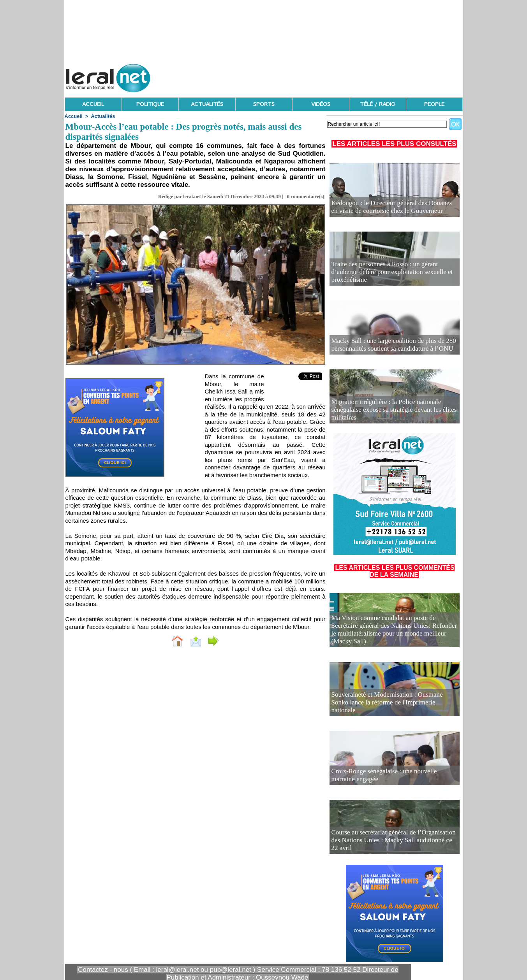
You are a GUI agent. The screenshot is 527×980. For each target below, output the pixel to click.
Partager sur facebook (247, 640)
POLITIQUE (150, 104)
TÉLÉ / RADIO (378, 104)
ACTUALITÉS (207, 104)
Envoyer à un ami (176, 640)
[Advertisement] (321, 76)
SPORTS (264, 104)
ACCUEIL (93, 104)
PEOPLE (434, 104)
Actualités (103, 116)
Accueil (74, 116)
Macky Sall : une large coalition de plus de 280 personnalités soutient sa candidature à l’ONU (383, 346)
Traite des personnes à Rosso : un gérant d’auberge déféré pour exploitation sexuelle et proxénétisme (394, 277)
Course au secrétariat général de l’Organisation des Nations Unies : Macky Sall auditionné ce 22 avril (387, 846)
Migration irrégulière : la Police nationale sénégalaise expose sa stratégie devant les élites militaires (390, 415)
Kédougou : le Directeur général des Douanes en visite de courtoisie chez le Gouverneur (394, 208)
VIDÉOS (321, 104)
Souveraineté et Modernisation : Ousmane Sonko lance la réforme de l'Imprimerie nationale (394, 708)
